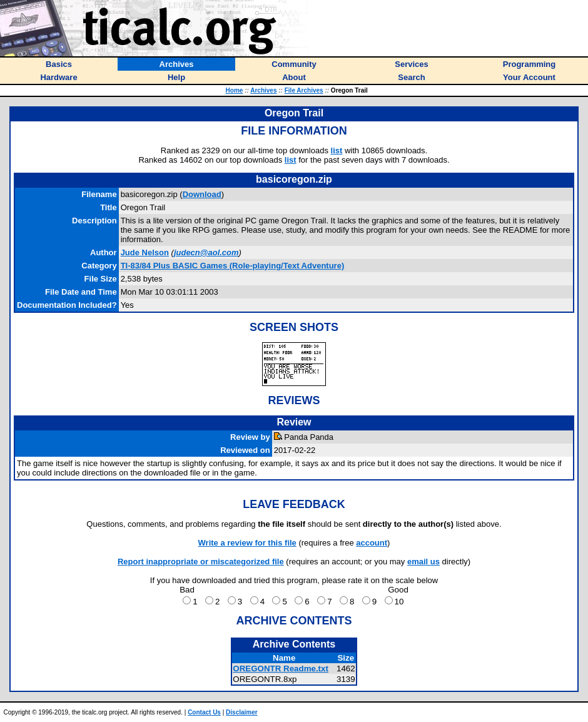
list (337, 150)
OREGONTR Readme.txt (281, 669)
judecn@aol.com (206, 252)
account (372, 543)
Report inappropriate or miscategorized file (201, 562)
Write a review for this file (247, 543)
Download (202, 194)
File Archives (304, 90)
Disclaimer (242, 712)
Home (235, 90)
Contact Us (204, 712)
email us (423, 562)
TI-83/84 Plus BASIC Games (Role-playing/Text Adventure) (233, 266)
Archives (263, 90)
